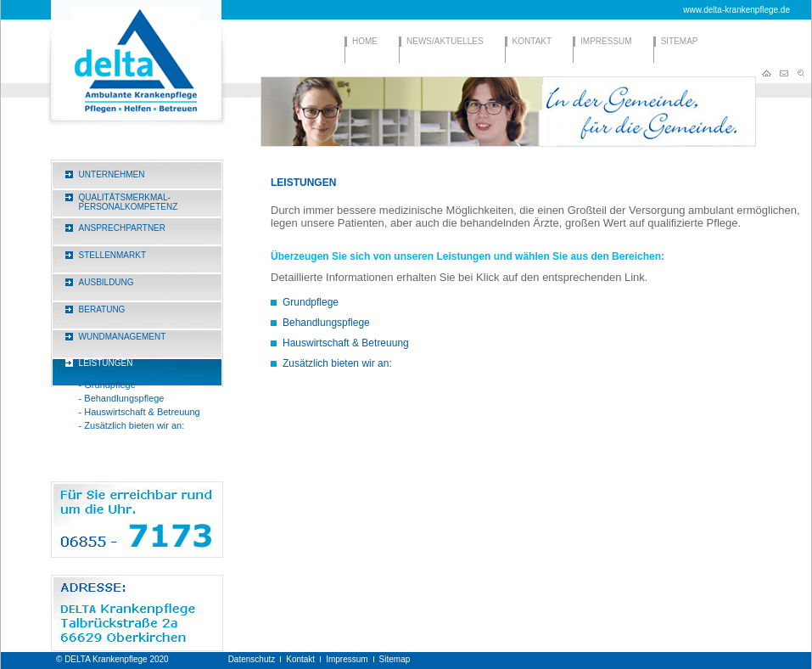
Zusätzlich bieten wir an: (337, 363)
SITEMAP (680, 41)
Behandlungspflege (326, 323)
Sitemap (395, 659)
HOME (365, 41)
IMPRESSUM (606, 41)
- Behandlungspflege (122, 398)
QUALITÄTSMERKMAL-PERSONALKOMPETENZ (129, 202)
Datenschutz (252, 659)
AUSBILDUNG (106, 282)
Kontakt (300, 659)
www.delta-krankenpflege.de (736, 10)
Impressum (347, 659)
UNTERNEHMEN (112, 174)
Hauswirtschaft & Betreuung (346, 343)
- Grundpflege (107, 385)
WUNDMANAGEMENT (123, 337)
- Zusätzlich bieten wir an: (132, 425)
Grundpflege (311, 302)
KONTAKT (532, 41)
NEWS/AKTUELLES (445, 41)
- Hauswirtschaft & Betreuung (140, 412)
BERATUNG (102, 309)
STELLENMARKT (112, 255)
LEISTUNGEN (106, 363)
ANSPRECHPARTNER (122, 228)
